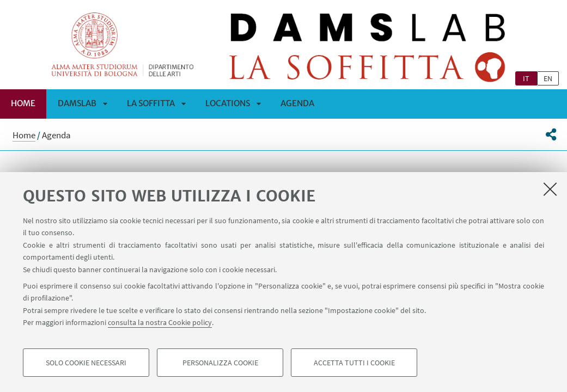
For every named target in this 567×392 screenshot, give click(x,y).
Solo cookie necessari (86, 363)
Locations (228, 103)
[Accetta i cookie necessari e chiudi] (550, 189)
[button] (551, 134)
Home (23, 103)
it (526, 78)
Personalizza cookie (220, 363)
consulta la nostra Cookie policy (160, 322)
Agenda (297, 103)
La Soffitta (151, 103)
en (548, 78)
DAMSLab (77, 103)
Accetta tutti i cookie (354, 363)
